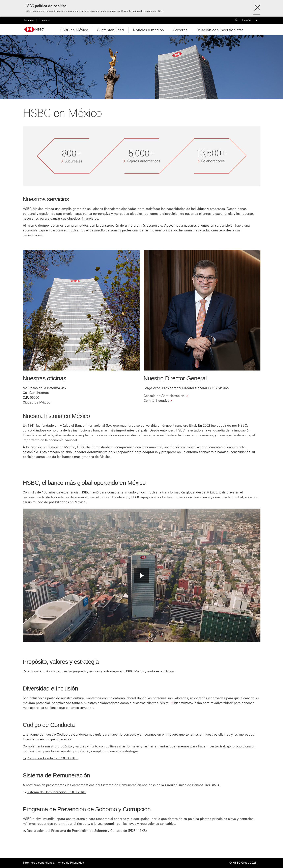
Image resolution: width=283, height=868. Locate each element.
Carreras (180, 30)
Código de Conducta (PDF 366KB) (52, 758)
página (169, 671)
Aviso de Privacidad (71, 863)
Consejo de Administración (164, 396)
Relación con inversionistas (220, 30)
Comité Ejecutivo (156, 401)
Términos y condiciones (38, 863)
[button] (142, 575)
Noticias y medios (148, 30)
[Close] (257, 7)
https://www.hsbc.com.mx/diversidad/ (204, 703)
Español (250, 20)
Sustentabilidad (111, 30)
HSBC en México (74, 30)
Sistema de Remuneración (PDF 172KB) (56, 792)
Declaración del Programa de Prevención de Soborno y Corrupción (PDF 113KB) (87, 831)
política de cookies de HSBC (147, 11)
